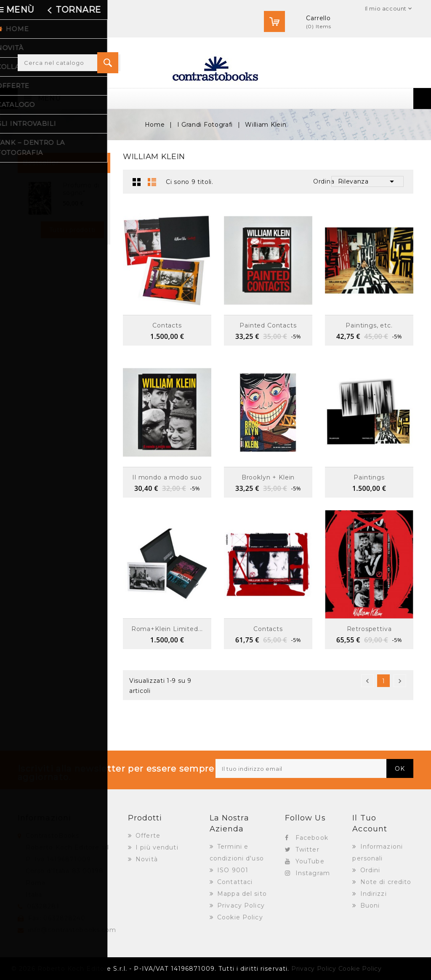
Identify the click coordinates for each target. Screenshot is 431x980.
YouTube (310, 861)
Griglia (137, 182)
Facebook (312, 838)
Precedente (367, 681)
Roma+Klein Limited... (167, 629)
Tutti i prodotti (72, 230)
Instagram (313, 873)
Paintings (369, 477)
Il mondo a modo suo (167, 477)
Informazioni (44, 818)
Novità (146, 859)
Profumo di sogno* (81, 189)
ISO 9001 (232, 870)
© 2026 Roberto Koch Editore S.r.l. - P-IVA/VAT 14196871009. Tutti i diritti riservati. (150, 969)
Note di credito (385, 882)
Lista (152, 182)
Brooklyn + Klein (268, 477)
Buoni (369, 905)
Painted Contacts (268, 325)
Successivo (400, 681)
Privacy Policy (240, 905)
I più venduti (156, 847)
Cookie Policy (239, 917)
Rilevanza (367, 181)
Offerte (147, 836)
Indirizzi (372, 894)
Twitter (307, 850)
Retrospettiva (369, 629)
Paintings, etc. (369, 325)
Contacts (167, 325)
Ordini (369, 870)
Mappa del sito (241, 894)
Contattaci (234, 882)
